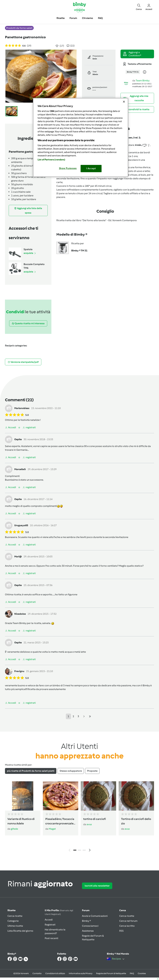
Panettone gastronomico (25, 37)
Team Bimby (143, 81)
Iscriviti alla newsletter (97, 886)
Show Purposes (68, 168)
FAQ (132, 973)
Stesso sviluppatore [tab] (71, 771)
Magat (52, 829)
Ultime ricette (15, 926)
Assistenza (88, 931)
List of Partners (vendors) (51, 160)
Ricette (11, 910)
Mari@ (18, 556)
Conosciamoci (90, 926)
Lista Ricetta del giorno (20, 931)
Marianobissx (22, 408)
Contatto (37, 973)
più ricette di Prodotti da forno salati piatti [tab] (31, 771)
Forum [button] (73, 18)
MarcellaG (20, 469)
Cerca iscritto (127, 926)
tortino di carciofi (95, 819)
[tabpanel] (79, 817)
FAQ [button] (100, 18)
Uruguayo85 (21, 525)
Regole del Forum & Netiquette (111, 973)
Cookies (142, 973)
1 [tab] (75, 850)
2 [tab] (79, 850)
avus (89, 824)
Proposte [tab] (92, 771)
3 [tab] (84, 850)
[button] (139, 7)
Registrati (50, 925)
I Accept (91, 168)
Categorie (13, 921)
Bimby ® (86, 921)
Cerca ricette (15, 916)
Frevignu (19, 671)
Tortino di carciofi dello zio (136, 821)
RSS (121, 931)
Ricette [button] (61, 18)
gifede (14, 829)
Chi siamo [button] (87, 18)
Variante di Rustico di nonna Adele (21, 821)
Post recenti (51, 938)
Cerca (123, 910)
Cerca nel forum (128, 921)
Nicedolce (20, 614)
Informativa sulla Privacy (81, 973)
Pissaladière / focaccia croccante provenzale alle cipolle (60, 821)
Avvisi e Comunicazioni (95, 916)
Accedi (49, 920)
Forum (86, 910)
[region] (81, 137)
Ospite (18, 439)
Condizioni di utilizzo (55, 973)
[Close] (124, 102)
